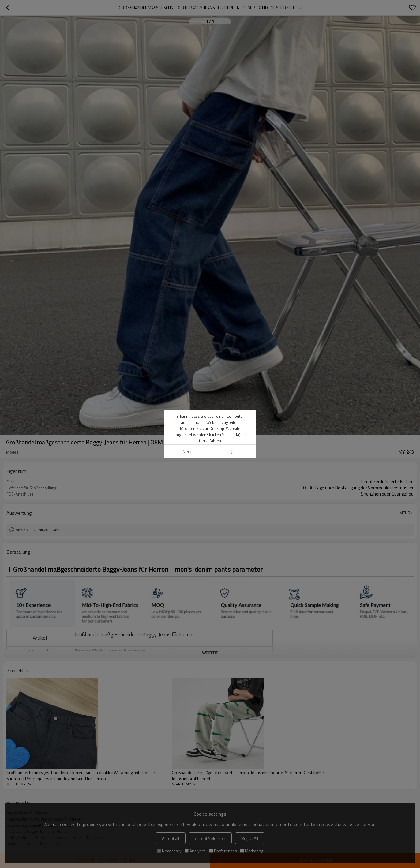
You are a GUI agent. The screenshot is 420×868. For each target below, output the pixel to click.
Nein (187, 395)
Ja (233, 395)
